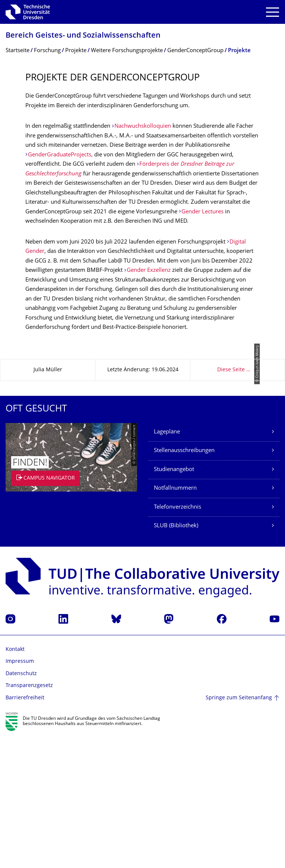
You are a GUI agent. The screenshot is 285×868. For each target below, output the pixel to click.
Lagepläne (167, 564)
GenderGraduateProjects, (61, 155)
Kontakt (15, 781)
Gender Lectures (202, 212)
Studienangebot (174, 601)
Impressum (20, 793)
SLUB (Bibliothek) (176, 657)
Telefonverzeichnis (178, 639)
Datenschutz (21, 805)
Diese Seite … (234, 501)
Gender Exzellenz (149, 271)
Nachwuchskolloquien (143, 126)
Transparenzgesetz (29, 817)
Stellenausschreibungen (184, 582)
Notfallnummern (175, 620)
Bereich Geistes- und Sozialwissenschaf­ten (83, 36)
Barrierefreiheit (25, 829)
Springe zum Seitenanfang (239, 829)
